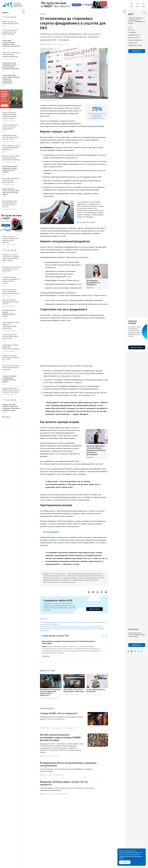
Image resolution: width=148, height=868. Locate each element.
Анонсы (42, 794)
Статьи (42, 728)
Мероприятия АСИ (134, 35)
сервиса (75, 474)
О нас (130, 27)
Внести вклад (94, 609)
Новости (43, 14)
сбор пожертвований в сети (97, 622)
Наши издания (133, 43)
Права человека (58, 775)
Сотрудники (132, 32)
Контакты (131, 30)
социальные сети (45, 624)
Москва (46, 619)
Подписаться (137, 51)
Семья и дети (74, 694)
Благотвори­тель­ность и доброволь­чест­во (59, 698)
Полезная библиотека (135, 40)
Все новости (6, 417)
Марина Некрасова (46, 44)
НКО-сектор (57, 44)
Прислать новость (134, 37)
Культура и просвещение (60, 794)
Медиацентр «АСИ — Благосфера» (62, 622)
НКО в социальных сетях (80, 622)
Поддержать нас (134, 45)
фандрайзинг (55, 624)
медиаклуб (47, 622)
